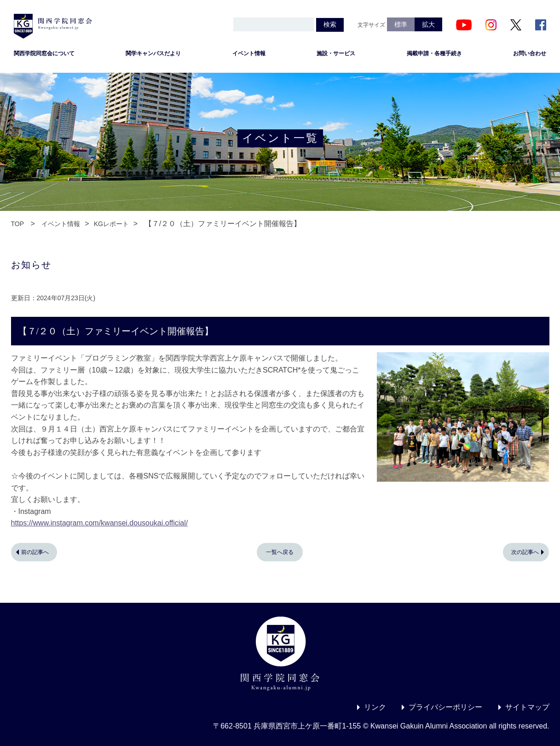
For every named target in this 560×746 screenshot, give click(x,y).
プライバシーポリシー (445, 707)
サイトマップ (527, 707)
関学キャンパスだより (153, 53)
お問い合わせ (530, 53)
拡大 (428, 24)
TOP (18, 224)
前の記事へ (35, 552)
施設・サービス (336, 53)
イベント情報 (249, 53)
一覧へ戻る (280, 552)
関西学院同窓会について (44, 53)
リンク (375, 707)
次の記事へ (525, 552)
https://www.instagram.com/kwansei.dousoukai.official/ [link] (100, 523)
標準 (401, 24)
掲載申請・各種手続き (434, 53)
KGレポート (111, 224)
